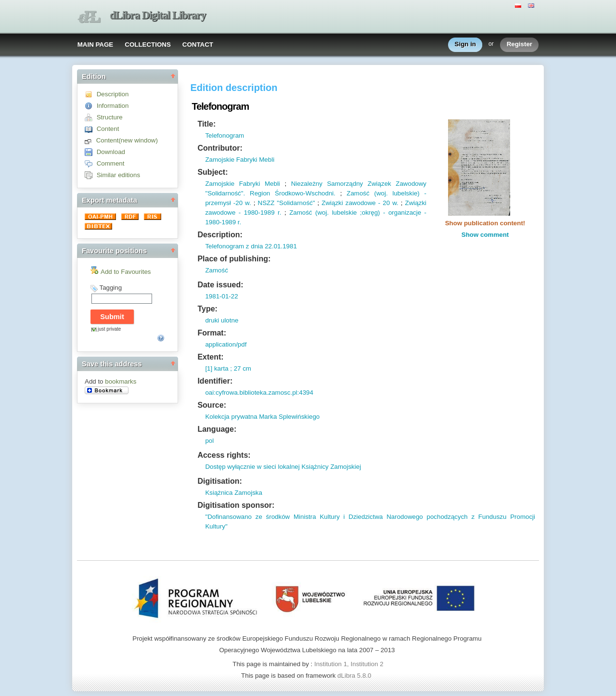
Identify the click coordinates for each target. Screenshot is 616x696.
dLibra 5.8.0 (355, 676)
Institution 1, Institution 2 (349, 664)
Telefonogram (225, 135)
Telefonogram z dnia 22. (239, 246)
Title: (206, 124)
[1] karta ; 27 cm (228, 368)
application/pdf (226, 344)
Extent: (210, 357)
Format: (212, 333)
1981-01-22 (221, 296)
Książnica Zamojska (234, 493)
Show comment (485, 235)
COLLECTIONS (148, 45)
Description (113, 94)
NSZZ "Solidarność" (287, 203)
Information (113, 106)
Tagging (110, 288)
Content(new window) (127, 140)
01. (278, 246)
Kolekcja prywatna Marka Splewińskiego (262, 417)
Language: (217, 429)
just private (109, 329)
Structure (110, 117)
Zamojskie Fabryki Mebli (240, 160)
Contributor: (220, 148)
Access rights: (224, 455)
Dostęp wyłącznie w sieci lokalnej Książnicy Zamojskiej (283, 467)
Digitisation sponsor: (236, 505)
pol (209, 441)
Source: (212, 405)
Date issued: (220, 285)
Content (108, 129)
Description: (220, 235)
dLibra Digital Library (158, 15)
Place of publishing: (234, 259)
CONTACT (198, 45)
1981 (290, 246)
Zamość (216, 270)
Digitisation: (219, 481)
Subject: (212, 172)
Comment (111, 163)
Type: (207, 309)
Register (520, 45)
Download (111, 152)
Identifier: (215, 381)
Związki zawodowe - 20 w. (360, 203)
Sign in (465, 45)
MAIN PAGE (96, 45)
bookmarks (121, 381)
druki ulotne (222, 320)
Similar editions (118, 175)
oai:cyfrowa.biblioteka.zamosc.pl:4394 (259, 393)
